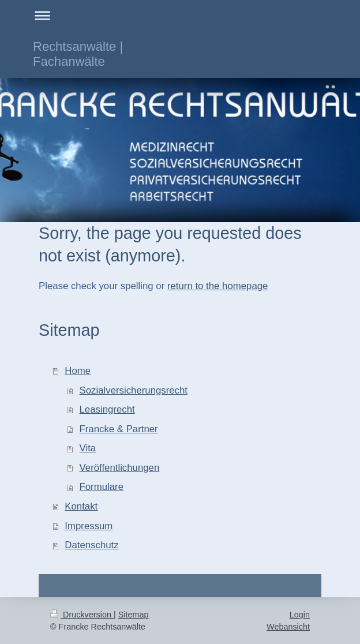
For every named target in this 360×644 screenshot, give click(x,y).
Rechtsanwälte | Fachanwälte (78, 54)
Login (300, 615)
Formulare (102, 487)
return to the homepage (217, 286)
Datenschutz (91, 545)
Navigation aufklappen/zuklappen (180, 15)
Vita (88, 448)
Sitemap (134, 615)
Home (78, 371)
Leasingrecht (107, 409)
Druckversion (82, 615)
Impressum (89, 526)
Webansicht (288, 627)
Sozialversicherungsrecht (134, 390)
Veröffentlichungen (120, 468)
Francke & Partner (119, 429)
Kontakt (81, 506)
